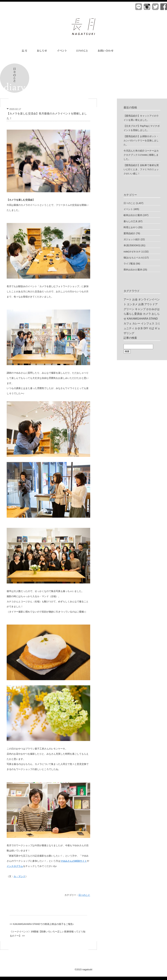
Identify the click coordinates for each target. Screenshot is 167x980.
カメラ (147, 314)
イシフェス (148, 323)
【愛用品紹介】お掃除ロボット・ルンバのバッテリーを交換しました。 (141, 140)
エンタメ (132, 304)
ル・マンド (20, 876)
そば (151, 328)
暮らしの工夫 (131, 221)
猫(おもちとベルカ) (134, 258)
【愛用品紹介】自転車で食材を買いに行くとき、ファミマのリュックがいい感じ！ (141, 169)
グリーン (129, 309)
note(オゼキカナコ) (134, 252)
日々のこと (84, 895)
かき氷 (139, 328)
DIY (146, 328)
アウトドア (151, 304)
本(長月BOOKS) (132, 245)
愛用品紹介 (129, 233)
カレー (136, 323)
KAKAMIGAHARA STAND (142, 319)
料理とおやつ (131, 227)
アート (128, 299)
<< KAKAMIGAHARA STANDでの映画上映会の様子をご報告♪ (42, 924)
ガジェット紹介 (132, 239)
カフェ (128, 323)
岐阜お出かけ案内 (133, 215)
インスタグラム (15, 866)
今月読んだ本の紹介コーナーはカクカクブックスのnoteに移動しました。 (141, 155)
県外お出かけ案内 (133, 270)
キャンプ (140, 309)
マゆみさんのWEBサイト (74, 861)
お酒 (141, 304)
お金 (135, 299)
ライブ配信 (129, 264)
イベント (128, 209)
